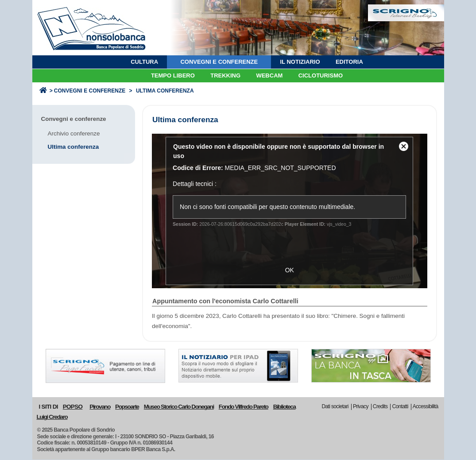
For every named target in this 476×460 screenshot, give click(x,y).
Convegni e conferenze (90, 91)
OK (290, 270)
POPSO (73, 407)
